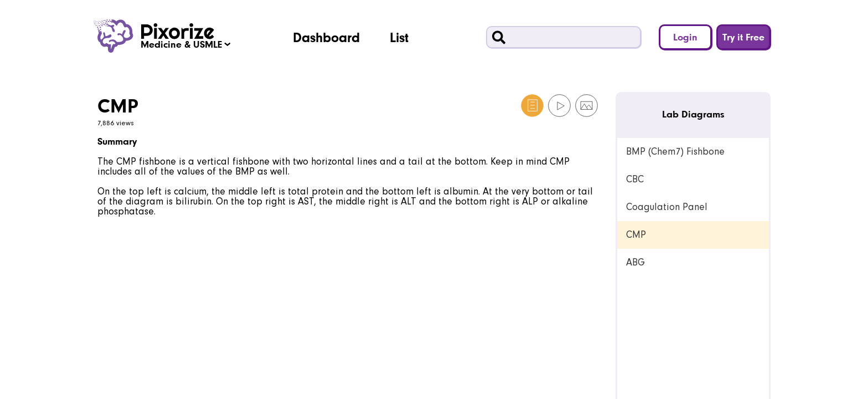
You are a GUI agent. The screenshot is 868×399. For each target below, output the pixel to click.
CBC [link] (635, 179)
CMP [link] (636, 235)
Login (685, 37)
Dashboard (326, 37)
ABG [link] (635, 262)
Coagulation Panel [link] (667, 207)
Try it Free (743, 37)
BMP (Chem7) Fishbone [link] (675, 152)
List (399, 37)
